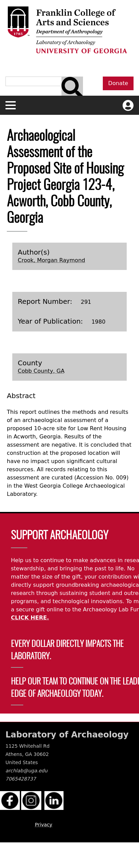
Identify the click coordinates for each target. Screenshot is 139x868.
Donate (118, 83)
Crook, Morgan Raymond (51, 260)
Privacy (44, 825)
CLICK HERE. (30, 618)
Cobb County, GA (41, 371)
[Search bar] (72, 87)
